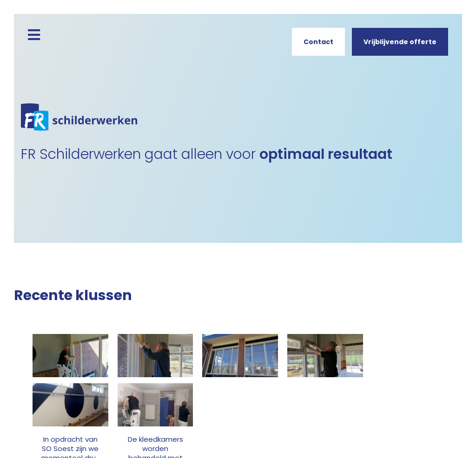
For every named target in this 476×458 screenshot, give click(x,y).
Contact (318, 42)
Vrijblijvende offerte (400, 42)
